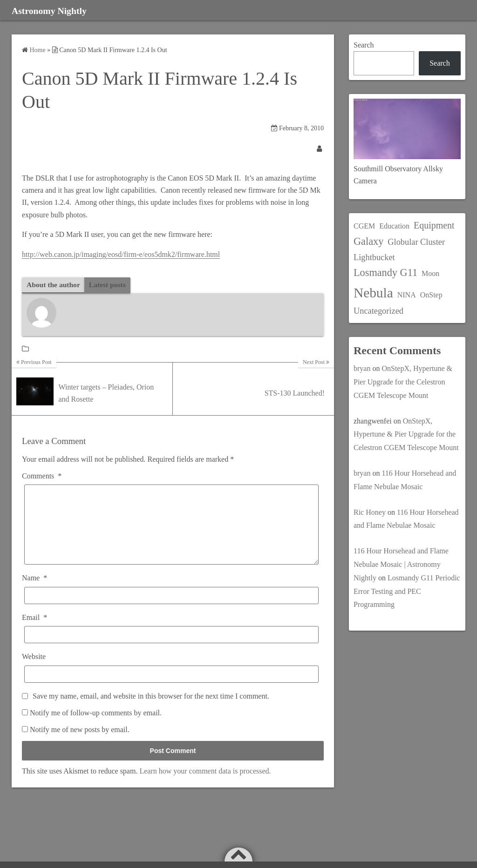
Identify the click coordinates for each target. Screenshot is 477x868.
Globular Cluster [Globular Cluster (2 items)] (416, 242)
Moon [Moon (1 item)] (430, 273)
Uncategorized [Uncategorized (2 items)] (378, 311)
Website (34, 671)
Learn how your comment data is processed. (205, 785)
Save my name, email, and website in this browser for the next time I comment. (151, 710)
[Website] (171, 688)
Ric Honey (370, 512)
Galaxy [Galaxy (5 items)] (368, 241)
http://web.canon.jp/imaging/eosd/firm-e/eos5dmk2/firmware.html (121, 254)
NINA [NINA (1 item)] (407, 295)
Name (34, 592)
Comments (42, 476)
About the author (54, 285)
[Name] (171, 610)
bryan (362, 368)
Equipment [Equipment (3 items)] (434, 225)
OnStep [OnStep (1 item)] (431, 295)
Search (364, 45)
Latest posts (109, 285)
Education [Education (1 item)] (394, 226)
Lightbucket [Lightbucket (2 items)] (374, 257)
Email (34, 632)
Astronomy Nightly (57, 10)
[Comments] (171, 532)
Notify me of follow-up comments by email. (96, 727)
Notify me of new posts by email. (80, 744)
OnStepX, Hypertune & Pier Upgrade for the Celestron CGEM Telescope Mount (403, 382)
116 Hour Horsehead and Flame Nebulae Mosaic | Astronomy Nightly (401, 564)
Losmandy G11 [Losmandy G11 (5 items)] (385, 273)
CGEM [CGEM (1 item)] (364, 226)
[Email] (171, 649)
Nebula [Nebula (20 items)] (373, 293)
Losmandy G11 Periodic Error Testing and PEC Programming (407, 591)
